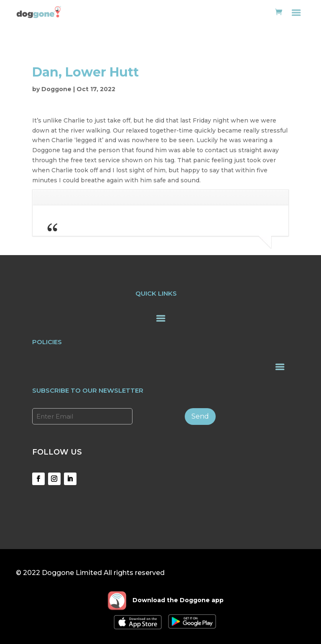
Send (200, 416)
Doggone (56, 89)
